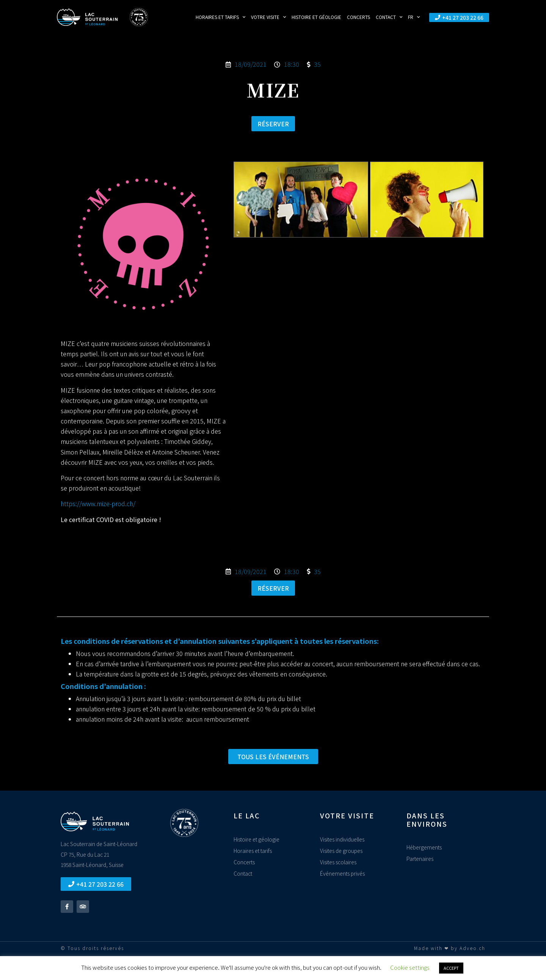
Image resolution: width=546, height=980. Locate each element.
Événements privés (342, 873)
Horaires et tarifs (220, 17)
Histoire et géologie (316, 17)
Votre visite (268, 17)
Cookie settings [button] (410, 967)
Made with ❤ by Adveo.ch (450, 948)
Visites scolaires (338, 862)
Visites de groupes (341, 851)
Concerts (359, 17)
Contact (389, 17)
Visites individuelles (342, 839)
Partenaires (420, 859)
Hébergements (424, 847)
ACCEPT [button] (451, 968)
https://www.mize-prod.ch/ (98, 503)
